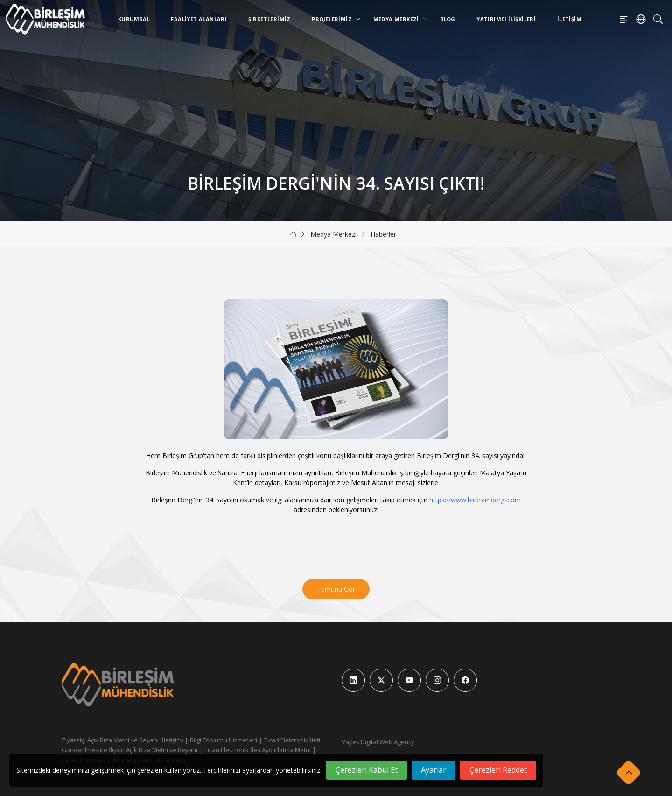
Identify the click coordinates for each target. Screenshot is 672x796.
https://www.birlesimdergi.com (475, 500)
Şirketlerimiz (269, 19)
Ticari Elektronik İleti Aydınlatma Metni (258, 750)
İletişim (569, 19)
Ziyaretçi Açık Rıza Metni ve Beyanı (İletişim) (122, 740)
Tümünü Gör (336, 589)
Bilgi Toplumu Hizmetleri (224, 740)
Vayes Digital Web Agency (378, 742)
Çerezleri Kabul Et (367, 770)
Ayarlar (434, 770)
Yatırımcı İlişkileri (506, 19)
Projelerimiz (334, 19)
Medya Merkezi (398, 19)
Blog (448, 19)
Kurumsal (134, 19)
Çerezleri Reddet (498, 770)
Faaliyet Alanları (199, 19)
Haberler (383, 234)
